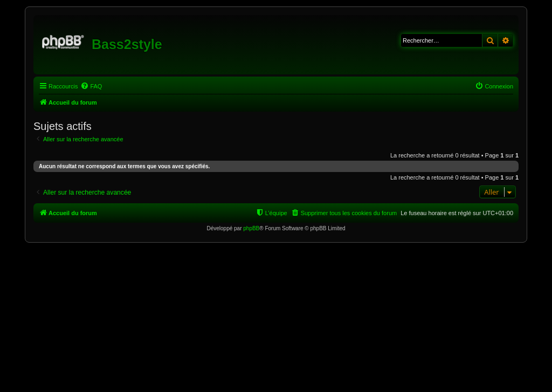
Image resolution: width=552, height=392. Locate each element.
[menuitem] (91, 86)
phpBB (251, 228)
